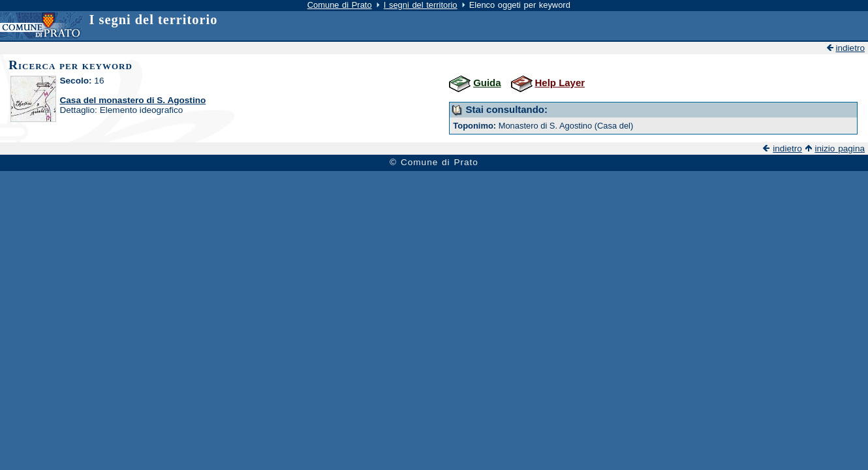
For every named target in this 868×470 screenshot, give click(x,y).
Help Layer (560, 83)
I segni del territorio (421, 5)
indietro (850, 48)
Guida (487, 83)
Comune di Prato (340, 5)
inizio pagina (840, 149)
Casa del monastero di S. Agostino (132, 100)
